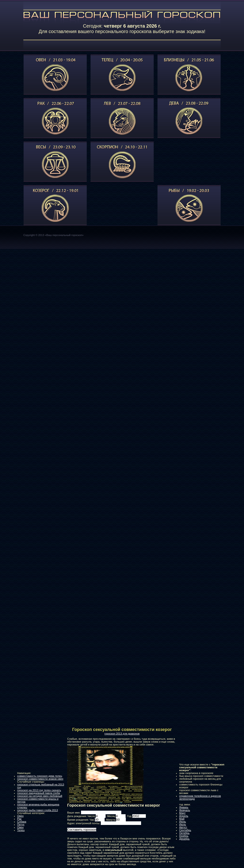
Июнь (183, 822)
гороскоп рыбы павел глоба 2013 (38, 810)
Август (183, 827)
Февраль (185, 810)
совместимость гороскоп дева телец (40, 776)
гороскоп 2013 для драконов (122, 734)
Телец (21, 830)
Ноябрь (184, 836)
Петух (21, 824)
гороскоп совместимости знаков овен (40, 779)
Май (182, 819)
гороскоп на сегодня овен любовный (40, 796)
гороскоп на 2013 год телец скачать (39, 790)
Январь (184, 807)
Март (182, 813)
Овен (20, 816)
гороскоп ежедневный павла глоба (38, 793)
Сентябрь (185, 830)
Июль (183, 824)
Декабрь (184, 839)
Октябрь (184, 833)
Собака (22, 822)
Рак (19, 819)
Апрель (184, 816)
